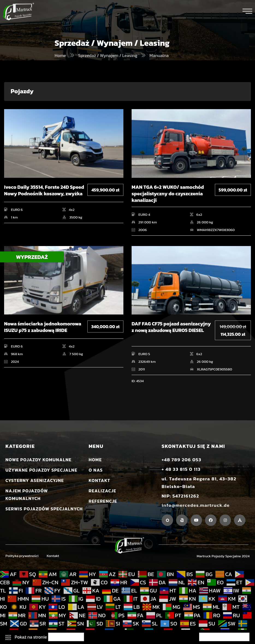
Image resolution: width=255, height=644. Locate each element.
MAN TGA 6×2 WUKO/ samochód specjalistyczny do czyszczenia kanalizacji (168, 194)
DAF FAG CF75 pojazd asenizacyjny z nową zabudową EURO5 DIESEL (171, 327)
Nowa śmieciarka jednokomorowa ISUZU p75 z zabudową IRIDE (43, 327)
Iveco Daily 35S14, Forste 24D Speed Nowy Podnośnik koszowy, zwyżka (44, 191)
